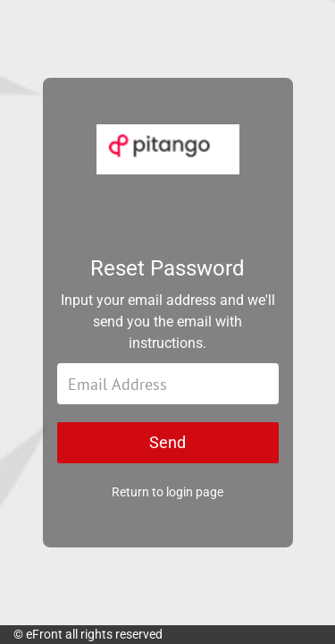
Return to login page (167, 492)
